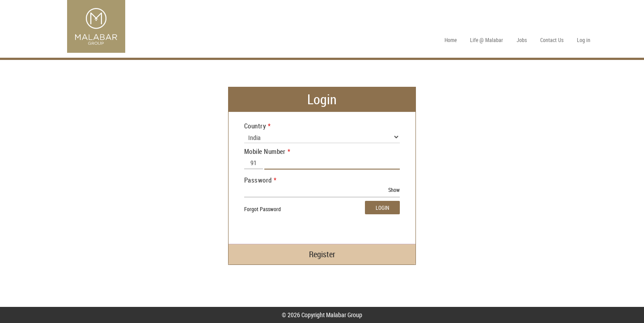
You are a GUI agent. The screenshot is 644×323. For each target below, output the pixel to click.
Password (258, 180)
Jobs (522, 40)
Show (394, 190)
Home (451, 40)
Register (322, 254)
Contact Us (552, 40)
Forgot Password (263, 209)
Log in (584, 40)
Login (382, 208)
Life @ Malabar (487, 40)
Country (255, 126)
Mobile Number (265, 151)
